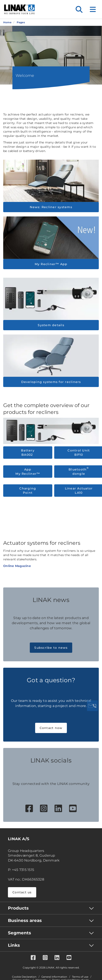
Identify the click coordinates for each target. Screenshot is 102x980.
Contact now (51, 728)
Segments (19, 933)
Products (18, 908)
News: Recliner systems (51, 207)
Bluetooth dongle (79, 471)
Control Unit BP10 (79, 453)
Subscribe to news (51, 648)
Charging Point (28, 491)
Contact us (22, 892)
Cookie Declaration (24, 977)
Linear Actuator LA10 (79, 491)
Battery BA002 (28, 453)
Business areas (25, 920)
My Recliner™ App (51, 264)
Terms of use (80, 977)
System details (51, 325)
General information (54, 977)
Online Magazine (17, 566)
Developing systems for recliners (51, 382)
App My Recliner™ (28, 472)
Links (14, 945)
